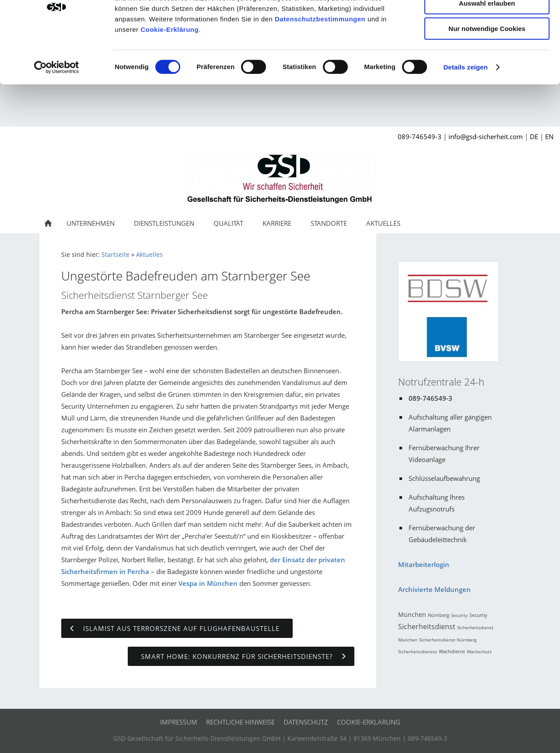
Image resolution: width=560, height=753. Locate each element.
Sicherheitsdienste (418, 654)
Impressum (179, 724)
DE (534, 139)
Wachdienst (452, 653)
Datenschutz (306, 724)
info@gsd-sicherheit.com (486, 139)
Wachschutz (479, 654)
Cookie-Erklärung (170, 74)
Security (459, 617)
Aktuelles (149, 257)
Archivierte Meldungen (434, 592)
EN (549, 139)
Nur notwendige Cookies (487, 73)
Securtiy (478, 617)
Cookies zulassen (487, 22)
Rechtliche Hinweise (240, 724)
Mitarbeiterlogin (424, 567)
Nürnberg (439, 617)
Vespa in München (208, 585)
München (412, 617)
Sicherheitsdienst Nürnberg (448, 642)
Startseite (115, 257)
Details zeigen (465, 111)
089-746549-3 (420, 139)
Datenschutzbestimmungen (320, 63)
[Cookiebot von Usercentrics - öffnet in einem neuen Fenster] (57, 112)
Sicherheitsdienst (427, 629)
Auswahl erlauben (487, 47)
